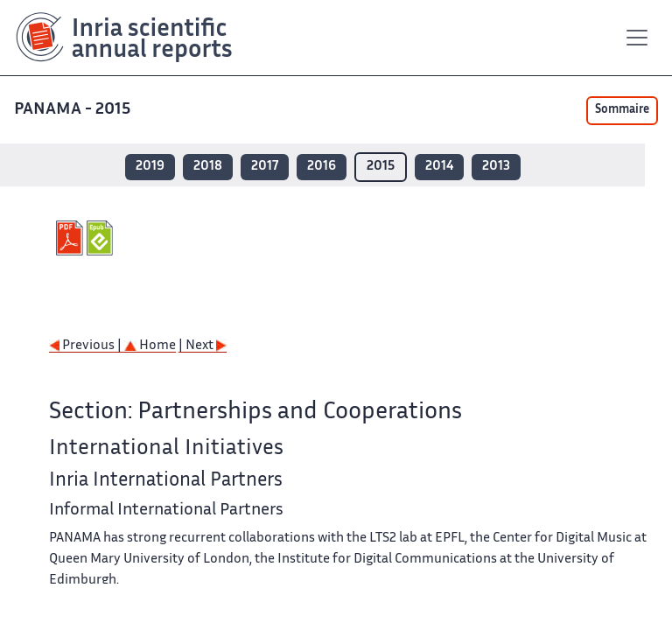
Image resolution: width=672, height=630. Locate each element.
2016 (322, 167)
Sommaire (622, 110)
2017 (265, 167)
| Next (203, 346)
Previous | (87, 346)
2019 (150, 167)
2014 (439, 167)
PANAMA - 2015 (74, 110)
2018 (208, 167)
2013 (496, 167)
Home (150, 346)
